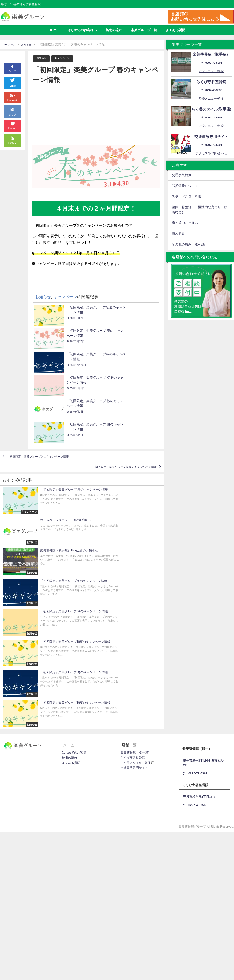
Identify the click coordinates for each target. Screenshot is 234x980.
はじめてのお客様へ (82, 30)
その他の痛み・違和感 (188, 244)
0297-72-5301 (211, 63)
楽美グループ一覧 (144, 30)
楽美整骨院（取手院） (136, 579)
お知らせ (42, 59)
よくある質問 (175, 30)
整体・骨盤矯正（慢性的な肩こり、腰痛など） (200, 210)
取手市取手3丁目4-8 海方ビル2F (204, 589)
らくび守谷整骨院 (133, 584)
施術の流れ (114, 30)
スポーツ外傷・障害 (186, 196)
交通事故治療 (182, 175)
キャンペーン (65, 59)
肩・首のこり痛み (185, 223)
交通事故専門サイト (134, 594)
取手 (148, 589)
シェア (12, 60)
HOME (54, 30)
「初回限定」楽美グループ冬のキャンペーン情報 (50, 388)
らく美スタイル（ (133, 589)
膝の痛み (178, 233)
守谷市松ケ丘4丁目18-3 (201, 622)
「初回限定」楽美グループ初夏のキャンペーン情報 (112, 402)
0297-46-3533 (211, 90)
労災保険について (185, 186)
